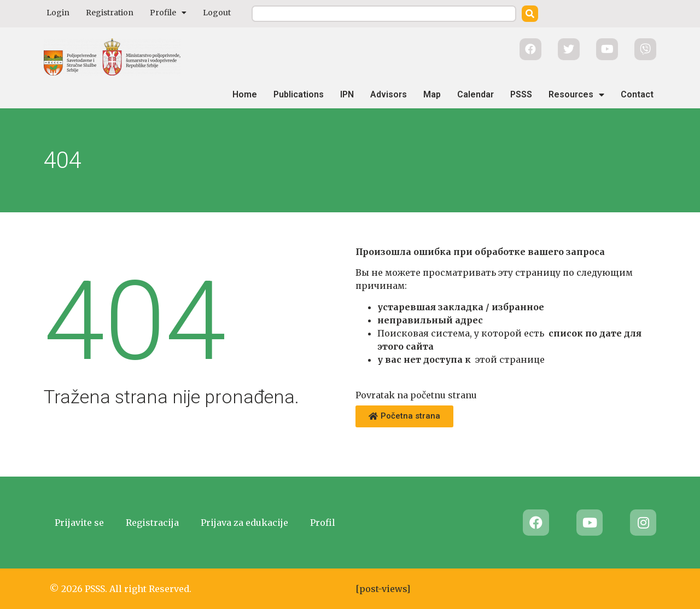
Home (245, 94)
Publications (299, 94)
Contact (637, 94)
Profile (168, 13)
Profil (323, 523)
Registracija (152, 523)
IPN (347, 94)
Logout (217, 13)
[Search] (530, 14)
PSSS (521, 94)
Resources (576, 95)
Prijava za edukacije (244, 523)
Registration (110, 13)
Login (58, 13)
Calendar (476, 94)
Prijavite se (79, 523)
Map (432, 94)
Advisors (389, 94)
